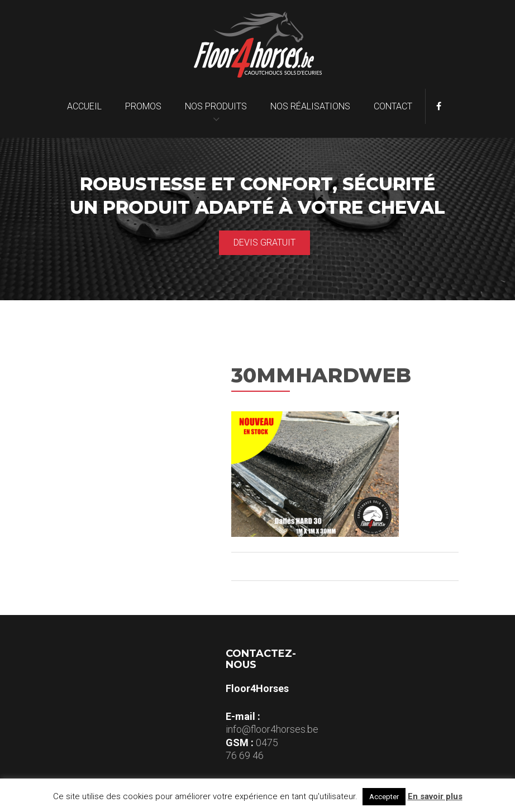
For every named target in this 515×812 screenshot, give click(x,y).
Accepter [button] (384, 797)
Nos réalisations (310, 106)
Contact (393, 106)
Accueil (84, 106)
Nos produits (216, 106)
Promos (143, 106)
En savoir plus (435, 796)
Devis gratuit (264, 242)
